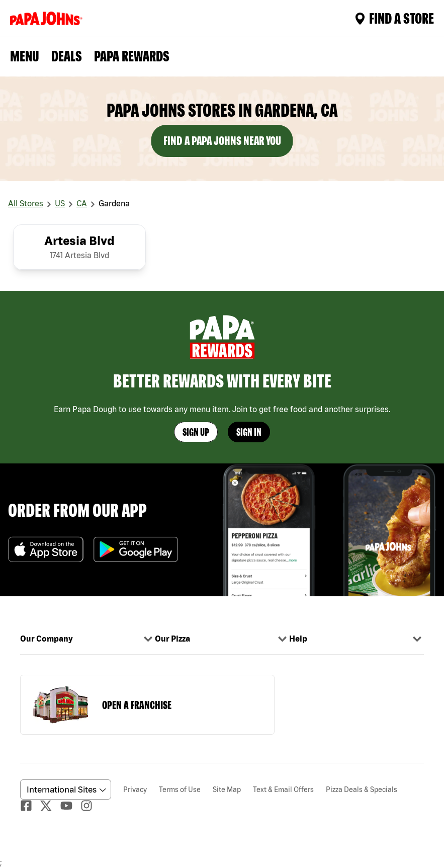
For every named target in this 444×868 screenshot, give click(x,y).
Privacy (135, 790)
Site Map (227, 790)
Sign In (249, 432)
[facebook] (30, 806)
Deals (67, 56)
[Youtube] (70, 806)
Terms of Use (180, 790)
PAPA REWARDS (132, 56)
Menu (25, 56)
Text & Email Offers (283, 790)
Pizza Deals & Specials (362, 790)
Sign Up (196, 432)
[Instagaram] (91, 806)
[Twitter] (50, 806)
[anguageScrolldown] (64, 790)
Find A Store (394, 18)
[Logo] (48, 18)
